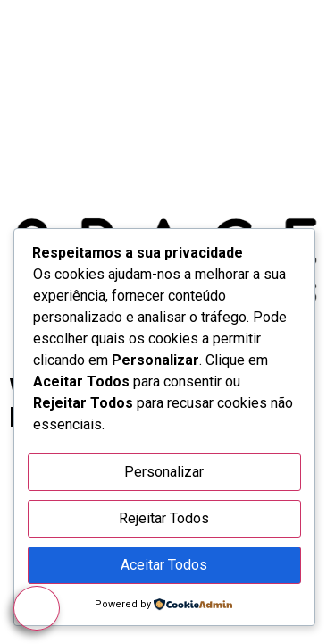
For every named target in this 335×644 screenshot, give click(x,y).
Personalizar (164, 472)
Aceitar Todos (164, 565)
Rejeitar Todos (164, 518)
